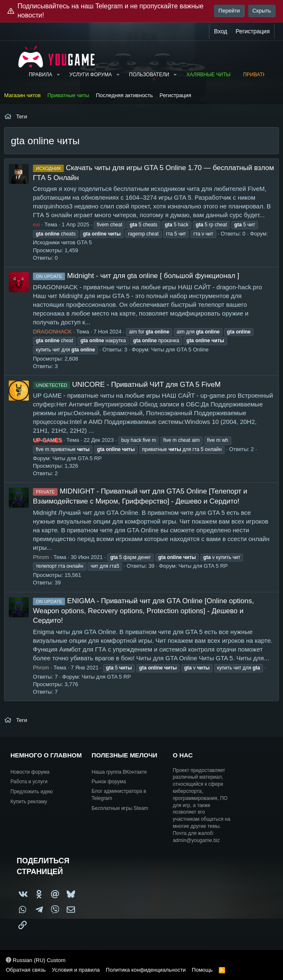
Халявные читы (208, 75)
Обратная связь (26, 970)
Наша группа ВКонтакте (119, 772)
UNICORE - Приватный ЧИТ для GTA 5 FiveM (127, 385)
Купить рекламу (29, 802)
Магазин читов (23, 95)
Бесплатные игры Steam (120, 808)
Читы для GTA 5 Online (180, 350)
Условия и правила (76, 970)
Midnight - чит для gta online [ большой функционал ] (136, 276)
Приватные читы (68, 95)
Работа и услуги (29, 782)
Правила (40, 75)
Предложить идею (32, 792)
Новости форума (30, 772)
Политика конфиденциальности (146, 970)
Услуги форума (91, 75)
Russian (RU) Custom (36, 960)
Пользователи (149, 75)
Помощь (202, 970)
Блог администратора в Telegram (119, 795)
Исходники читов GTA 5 (62, 242)
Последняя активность (124, 95)
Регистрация (175, 95)
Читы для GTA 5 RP (77, 458)
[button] (58, 75)
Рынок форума (109, 782)
